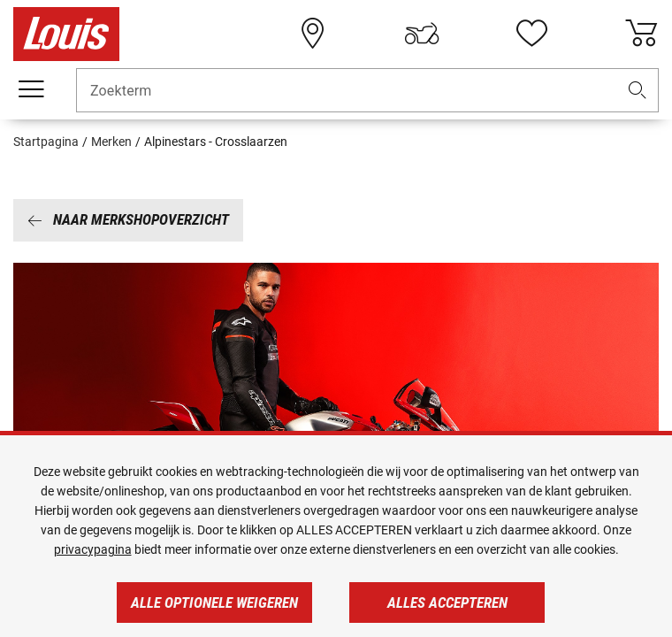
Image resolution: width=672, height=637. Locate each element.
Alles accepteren (447, 602)
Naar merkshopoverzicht (128, 219)
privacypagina (93, 549)
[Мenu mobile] (31, 89)
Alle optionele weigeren (214, 602)
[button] (638, 91)
